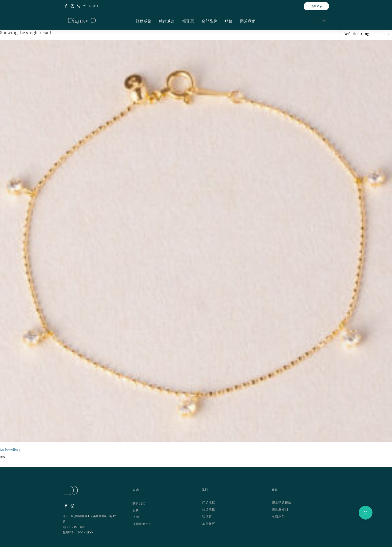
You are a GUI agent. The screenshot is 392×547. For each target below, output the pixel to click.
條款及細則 (280, 509)
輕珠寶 (188, 21)
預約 (136, 517)
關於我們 (248, 21)
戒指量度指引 (142, 524)
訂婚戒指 (144, 21)
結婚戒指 (167, 21)
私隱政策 (278, 516)
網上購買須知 (282, 502)
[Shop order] (366, 34)
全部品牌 (210, 21)
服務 (229, 21)
